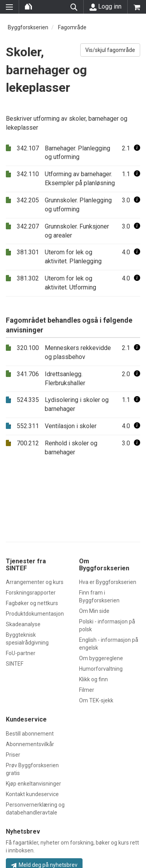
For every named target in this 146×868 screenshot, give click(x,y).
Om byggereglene (101, 658)
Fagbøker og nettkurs (32, 603)
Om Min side (94, 611)
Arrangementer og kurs (35, 582)
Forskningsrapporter (31, 593)
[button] (137, 148)
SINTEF (15, 664)
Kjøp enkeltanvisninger (33, 784)
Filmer (87, 690)
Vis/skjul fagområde (110, 50)
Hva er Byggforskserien (108, 582)
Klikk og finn (93, 679)
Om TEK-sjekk (96, 700)
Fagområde (72, 27)
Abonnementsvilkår (30, 744)
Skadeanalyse (23, 624)
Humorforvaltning (101, 669)
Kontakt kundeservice (32, 794)
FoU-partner (21, 653)
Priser (13, 755)
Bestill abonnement (30, 734)
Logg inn (106, 7)
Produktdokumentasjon (35, 614)
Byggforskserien (28, 27)
